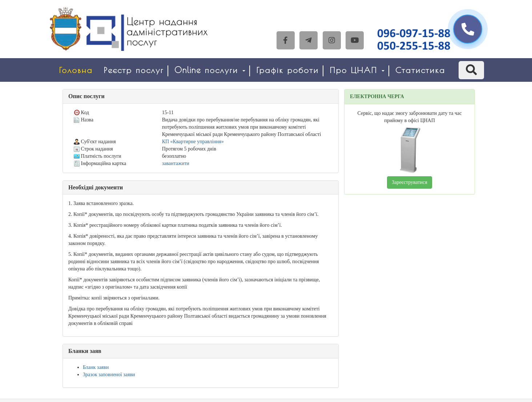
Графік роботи (287, 70)
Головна (76, 70)
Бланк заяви (96, 367)
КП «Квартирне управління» (193, 142)
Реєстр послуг (134, 70)
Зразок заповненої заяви (109, 375)
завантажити (176, 163)
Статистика (420, 70)
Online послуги (210, 70)
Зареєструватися (409, 182)
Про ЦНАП (357, 70)
